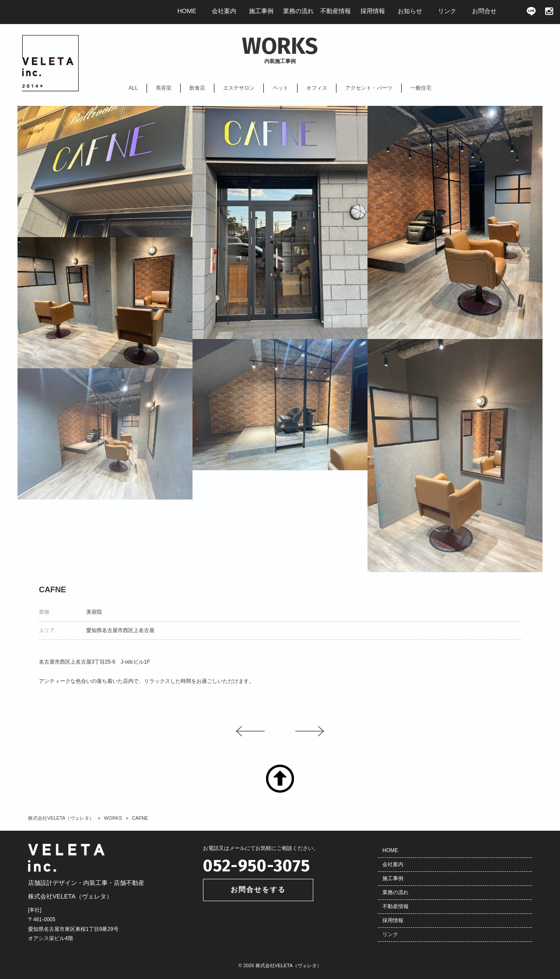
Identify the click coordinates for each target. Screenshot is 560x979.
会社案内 (393, 864)
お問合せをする (258, 890)
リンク (390, 934)
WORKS (113, 818)
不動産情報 (395, 906)
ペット (280, 88)
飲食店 (197, 88)
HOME (390, 850)
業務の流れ (395, 892)
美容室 (164, 88)
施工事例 (393, 878)
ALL (133, 88)
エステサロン (239, 88)
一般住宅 (421, 88)
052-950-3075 (257, 866)
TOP (280, 779)
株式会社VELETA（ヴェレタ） (61, 818)
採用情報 (393, 920)
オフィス (317, 88)
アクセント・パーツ (369, 88)
